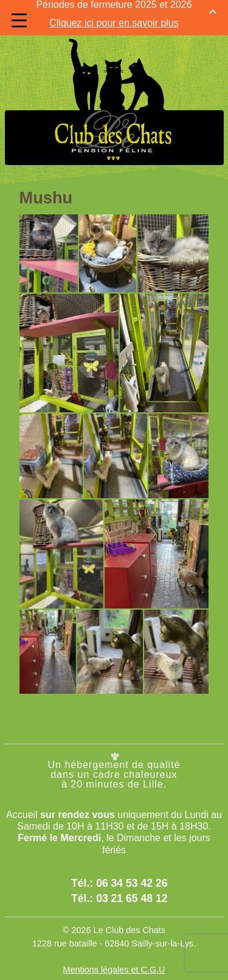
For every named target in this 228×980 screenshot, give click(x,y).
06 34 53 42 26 (132, 867)
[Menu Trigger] (19, 20)
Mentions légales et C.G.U (114, 953)
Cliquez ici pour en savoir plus (114, 14)
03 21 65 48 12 (132, 882)
